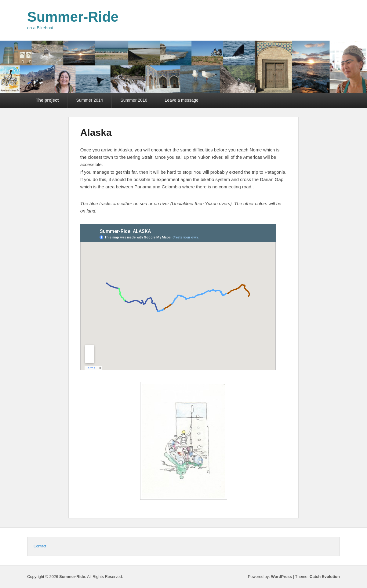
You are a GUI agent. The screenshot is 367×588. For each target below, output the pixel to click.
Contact (40, 546)
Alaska (96, 132)
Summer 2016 (134, 100)
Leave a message (182, 100)
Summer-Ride (73, 17)
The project (47, 100)
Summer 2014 (89, 100)
